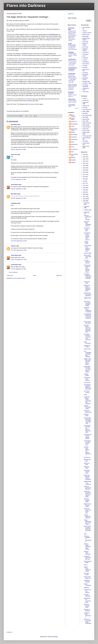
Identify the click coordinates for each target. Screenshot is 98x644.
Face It (86, 565)
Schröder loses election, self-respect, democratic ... (87, 451)
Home (35, 276)
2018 (84, 172)
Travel (84, 141)
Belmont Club (86, 35)
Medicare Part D (22, 61)
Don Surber (85, 47)
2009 (84, 192)
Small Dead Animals (85, 75)
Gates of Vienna (73, 85)
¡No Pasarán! (72, 74)
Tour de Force (87, 349)
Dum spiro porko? (86, 574)
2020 (84, 168)
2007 (84, 197)
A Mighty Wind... (86, 243)
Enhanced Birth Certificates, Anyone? (88, 224)
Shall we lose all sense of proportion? (87, 294)
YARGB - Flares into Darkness (87, 517)
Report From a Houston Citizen (87, 505)
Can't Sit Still (87, 383)
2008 (84, 194)
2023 (84, 161)
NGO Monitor (86, 64)
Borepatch (71, 92)
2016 (84, 177)
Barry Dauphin (73, 116)
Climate (84, 101)
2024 (84, 159)
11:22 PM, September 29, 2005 (19, 250)
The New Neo (72, 59)
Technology (85, 136)
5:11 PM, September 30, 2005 (18, 269)
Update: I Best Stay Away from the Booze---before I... (87, 362)
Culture (84, 106)
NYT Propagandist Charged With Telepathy (87, 354)
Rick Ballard (14, 125)
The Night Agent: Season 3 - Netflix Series (73, 55)
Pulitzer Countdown (87, 585)
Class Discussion (87, 343)
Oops (70, 106)
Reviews (85, 129)
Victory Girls (86, 92)
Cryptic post (86, 102)
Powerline (85, 68)
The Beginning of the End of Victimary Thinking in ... (87, 317)
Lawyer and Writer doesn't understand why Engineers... (88, 400)
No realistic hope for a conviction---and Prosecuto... (88, 337)
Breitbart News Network (86, 39)
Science (85, 131)
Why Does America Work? (87, 606)
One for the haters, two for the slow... (87, 511)
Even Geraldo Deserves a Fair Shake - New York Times (87, 421)
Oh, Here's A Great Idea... (87, 229)
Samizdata (85, 73)
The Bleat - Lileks (87, 83)
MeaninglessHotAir (74, 130)
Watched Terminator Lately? (87, 407)
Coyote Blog (72, 105)
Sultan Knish (72, 99)
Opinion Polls (86, 123)
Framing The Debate (87, 346)
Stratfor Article (86, 133)
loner (72, 152)
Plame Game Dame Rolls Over (87, 257)
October (86, 210)
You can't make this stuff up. (87, 262)
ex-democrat (74, 149)
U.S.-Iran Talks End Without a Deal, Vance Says (73, 48)
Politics (84, 125)
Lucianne (85, 60)
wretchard (29, 99)
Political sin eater (87, 464)
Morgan (73, 132)
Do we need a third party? (87, 322)
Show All (77, 108)
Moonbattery (86, 62)
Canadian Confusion (87, 595)
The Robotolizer (87, 138)
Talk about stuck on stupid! (87, 500)
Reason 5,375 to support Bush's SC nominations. (87, 529)
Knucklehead (74, 124)
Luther (73, 126)
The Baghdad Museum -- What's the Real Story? (88, 387)
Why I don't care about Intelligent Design (87, 304)
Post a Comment (13, 272)
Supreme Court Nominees (87, 553)
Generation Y (86, 52)
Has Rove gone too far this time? (88, 488)
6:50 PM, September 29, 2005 (18, 149)
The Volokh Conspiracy (85, 86)
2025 (84, 157)
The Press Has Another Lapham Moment (88, 437)
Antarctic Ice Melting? (87, 610)
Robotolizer (74, 137)
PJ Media (85, 66)
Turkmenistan (86, 143)
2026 (84, 155)
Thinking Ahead (86, 375)
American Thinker (87, 33)
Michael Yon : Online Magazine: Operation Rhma (87, 288)
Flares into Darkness (26, 6)
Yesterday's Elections (87, 581)
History (84, 111)
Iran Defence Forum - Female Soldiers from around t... (87, 236)
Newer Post (10, 276)
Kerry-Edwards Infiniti (88, 562)
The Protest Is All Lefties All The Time (87, 443)
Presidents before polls (87, 411)
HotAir (84, 56)
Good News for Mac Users (87, 472)
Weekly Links (86, 146)
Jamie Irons (14, 155)
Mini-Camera (86, 115)
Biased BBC (86, 37)
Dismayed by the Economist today (87, 600)
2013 (84, 183)
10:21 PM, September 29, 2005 (19, 241)
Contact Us (71, 14)
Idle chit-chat (87, 457)
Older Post (59, 276)
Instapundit (85, 58)
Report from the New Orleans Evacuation (87, 477)
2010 (84, 190)
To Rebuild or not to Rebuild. (87, 379)
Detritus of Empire (85, 44)
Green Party (86, 110)
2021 (84, 166)
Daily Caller (85, 42)
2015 (84, 179)
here (11, 104)
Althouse (85, 31)
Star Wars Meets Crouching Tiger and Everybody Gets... (87, 329)
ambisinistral (74, 139)
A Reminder (71, 71)
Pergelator (71, 52)
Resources (85, 127)
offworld (73, 158)
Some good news (87, 282)
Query (85, 395)
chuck (73, 147)
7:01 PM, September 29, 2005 (18, 179)
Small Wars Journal (85, 79)
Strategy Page (86, 81)
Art (83, 99)
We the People (88, 253)
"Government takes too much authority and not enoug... (87, 269)
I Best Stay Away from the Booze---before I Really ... (87, 494)
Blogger (56, 637)
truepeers (13, 246)
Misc (84, 117)
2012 (84, 186)
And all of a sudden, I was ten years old (73, 95)
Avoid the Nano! (86, 415)
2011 (84, 188)
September (87, 212)
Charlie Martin (15, 185)
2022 (84, 163)
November (87, 206)
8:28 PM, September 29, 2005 (18, 189)
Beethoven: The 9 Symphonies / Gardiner (88, 310)
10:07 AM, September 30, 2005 (19, 260)
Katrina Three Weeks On (87, 578)
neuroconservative (75, 155)
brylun (73, 142)
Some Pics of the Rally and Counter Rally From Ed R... (87, 429)
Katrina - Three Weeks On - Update (88, 569)
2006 (84, 199)
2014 (84, 181)
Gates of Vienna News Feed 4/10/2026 (72, 88)
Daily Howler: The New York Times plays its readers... (87, 369)
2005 (84, 201)
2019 (84, 170)
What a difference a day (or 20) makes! (88, 522)
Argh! (85, 534)
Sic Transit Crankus (87, 392)
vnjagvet (73, 162)
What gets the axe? (87, 460)
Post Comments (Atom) (19, 278)
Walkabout (87, 588)
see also (30, 61)
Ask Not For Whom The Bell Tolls (87, 558)
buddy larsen (74, 144)
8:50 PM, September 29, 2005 (18, 198)
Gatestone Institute (85, 50)
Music (84, 121)
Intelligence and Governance (87, 615)
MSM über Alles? (86, 467)
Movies (84, 119)
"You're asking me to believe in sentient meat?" (87, 248)
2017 (84, 174)
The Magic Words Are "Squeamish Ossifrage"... (88, 277)
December (87, 203)
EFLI (84, 108)
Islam (84, 113)
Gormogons (86, 54)
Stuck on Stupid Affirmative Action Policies (87, 547)
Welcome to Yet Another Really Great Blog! (87, 621)
